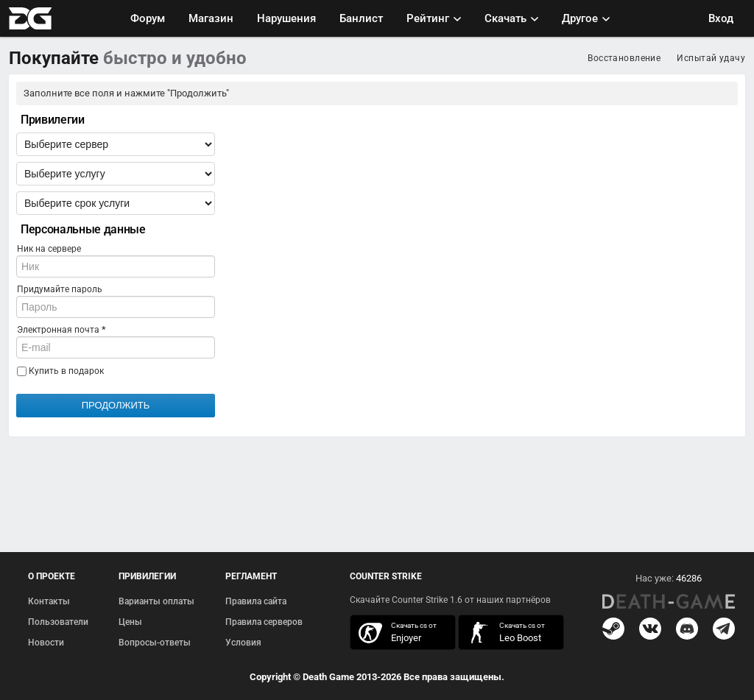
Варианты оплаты (156, 601)
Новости (46, 643)
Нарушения (286, 18)
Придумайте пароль (60, 289)
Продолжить (116, 405)
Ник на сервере (49, 249)
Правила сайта (256, 601)
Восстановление (624, 58)
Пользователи (58, 622)
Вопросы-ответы (155, 643)
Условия (243, 643)
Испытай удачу (711, 58)
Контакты (49, 601)
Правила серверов (264, 622)
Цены (130, 622)
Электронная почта (61, 330)
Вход (721, 18)
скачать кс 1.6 (504, 633)
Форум (148, 18)
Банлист (361, 18)
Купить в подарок (60, 371)
